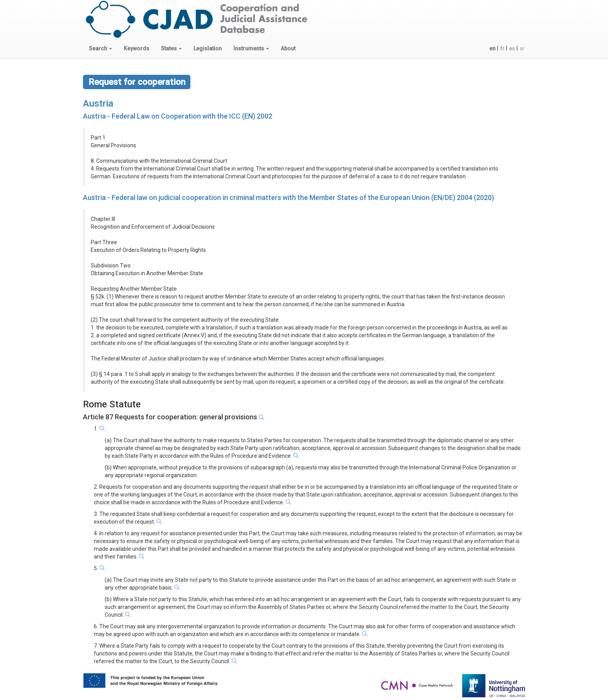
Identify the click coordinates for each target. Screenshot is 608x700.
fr (502, 48)
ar (522, 48)
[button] (100, 48)
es (512, 48)
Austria (98, 103)
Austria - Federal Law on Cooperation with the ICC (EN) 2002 (178, 116)
